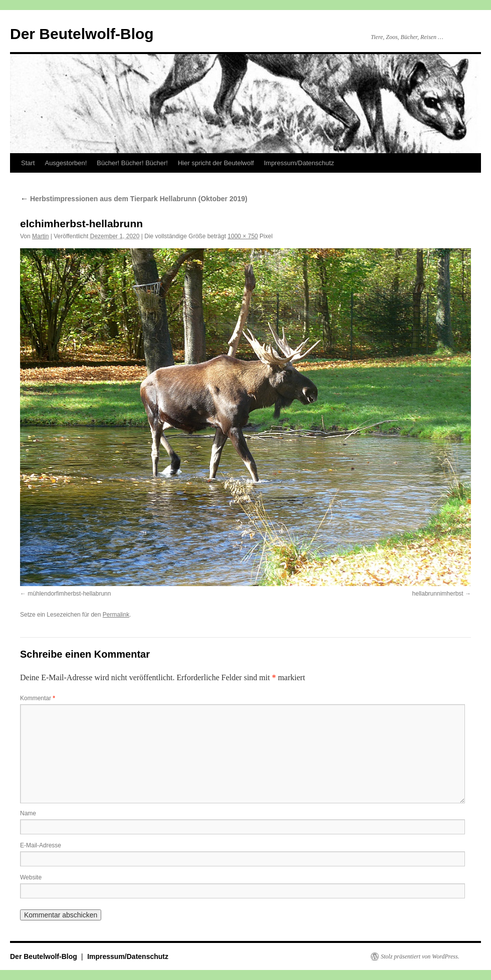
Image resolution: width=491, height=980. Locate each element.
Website (31, 877)
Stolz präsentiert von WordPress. (420, 956)
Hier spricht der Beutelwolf (216, 163)
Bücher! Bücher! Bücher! (132, 163)
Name (28, 813)
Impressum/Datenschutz (299, 163)
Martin (40, 236)
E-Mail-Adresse (41, 845)
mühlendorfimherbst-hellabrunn (69, 594)
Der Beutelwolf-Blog (82, 34)
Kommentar (38, 698)
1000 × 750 (242, 236)
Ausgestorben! (66, 163)
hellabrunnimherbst (438, 594)
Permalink (116, 615)
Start (28, 163)
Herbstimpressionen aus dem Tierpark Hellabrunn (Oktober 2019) (134, 199)
